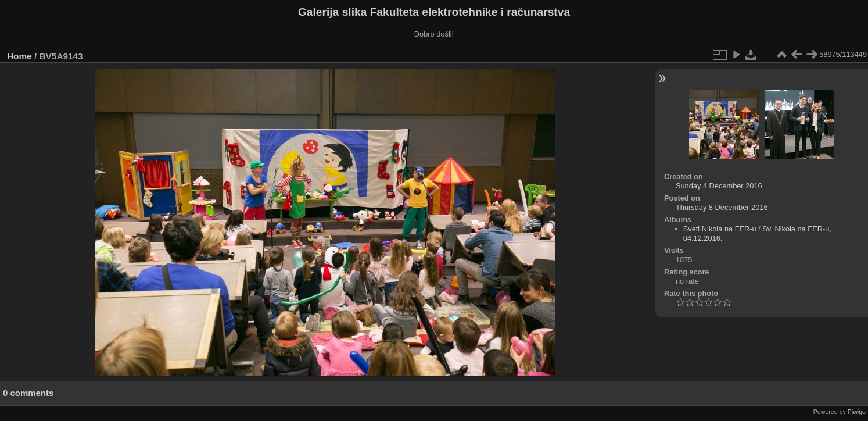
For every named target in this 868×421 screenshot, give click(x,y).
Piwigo (857, 412)
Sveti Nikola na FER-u (720, 229)
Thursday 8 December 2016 (722, 207)
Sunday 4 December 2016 (719, 186)
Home (19, 56)
